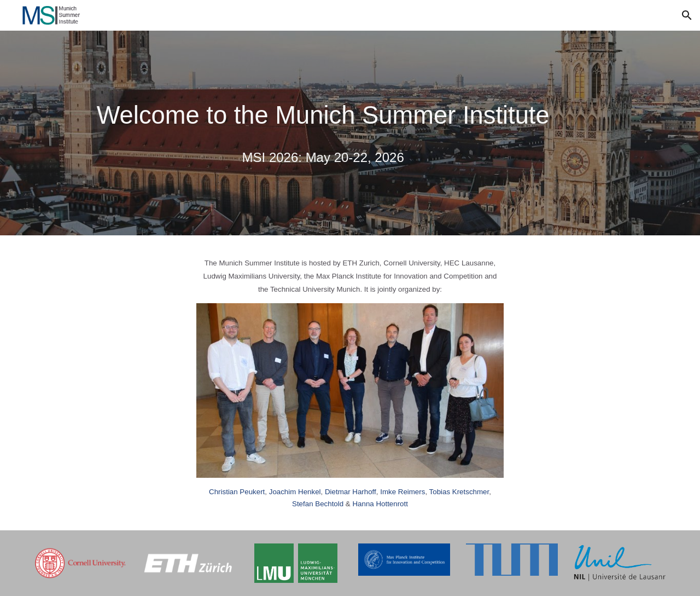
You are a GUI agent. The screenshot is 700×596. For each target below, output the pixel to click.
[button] (687, 15)
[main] (323, 116)
